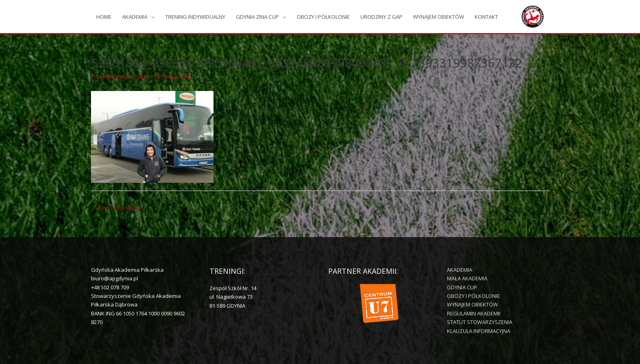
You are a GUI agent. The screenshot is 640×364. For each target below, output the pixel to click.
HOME (104, 17)
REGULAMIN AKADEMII (474, 313)
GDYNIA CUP (462, 287)
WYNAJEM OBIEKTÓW (439, 17)
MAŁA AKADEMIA (467, 278)
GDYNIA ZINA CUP (257, 17)
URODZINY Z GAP (381, 17)
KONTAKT (486, 17)
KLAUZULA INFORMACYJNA (479, 331)
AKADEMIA (135, 17)
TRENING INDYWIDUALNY (195, 17)
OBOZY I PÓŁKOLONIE (323, 17)
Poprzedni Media (116, 208)
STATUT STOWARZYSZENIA (480, 322)
